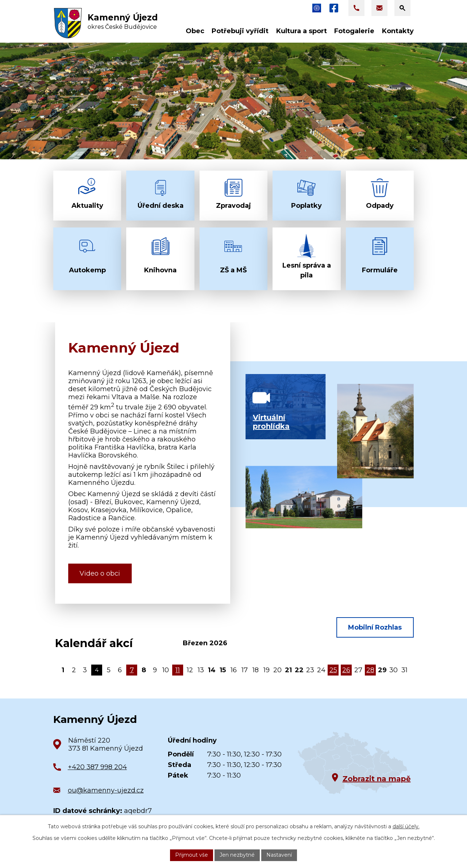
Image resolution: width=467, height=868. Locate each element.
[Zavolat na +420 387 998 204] (356, 8)
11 (178, 670)
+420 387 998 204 (97, 767)
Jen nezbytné (237, 855)
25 (333, 670)
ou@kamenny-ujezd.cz (106, 790)
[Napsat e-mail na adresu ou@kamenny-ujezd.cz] (379, 8)
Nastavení (279, 855)
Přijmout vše (192, 855)
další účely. (406, 826)
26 (346, 670)
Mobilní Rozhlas (375, 627)
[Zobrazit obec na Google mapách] (352, 763)
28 (370, 670)
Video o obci (100, 573)
